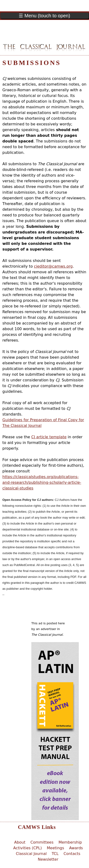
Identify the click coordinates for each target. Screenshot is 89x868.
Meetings (55, 848)
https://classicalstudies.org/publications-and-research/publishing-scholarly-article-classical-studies (42, 482)
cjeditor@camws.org (53, 266)
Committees (42, 842)
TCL (55, 854)
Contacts (72, 854)
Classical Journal (31, 854)
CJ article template (49, 437)
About (20, 842)
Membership (70, 842)
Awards (76, 848)
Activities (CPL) (28, 848)
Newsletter (48, 859)
